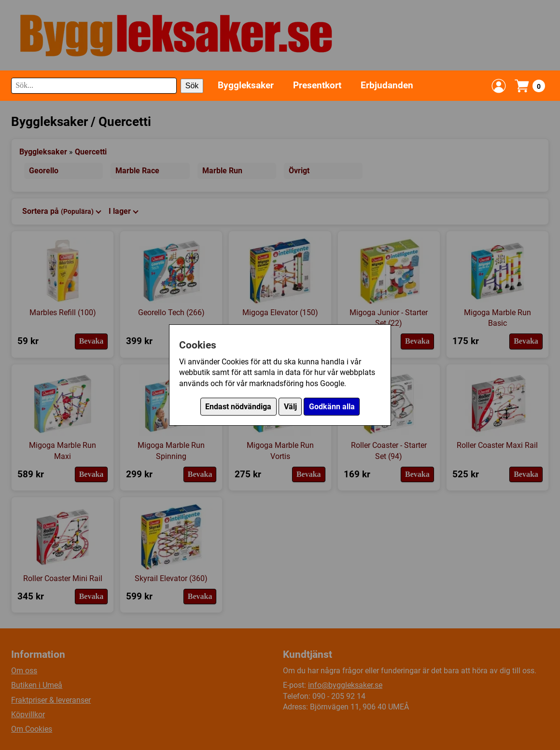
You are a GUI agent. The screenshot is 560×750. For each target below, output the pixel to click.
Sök (192, 86)
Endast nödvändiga (238, 407)
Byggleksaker (246, 85)
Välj (290, 407)
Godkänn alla (332, 407)
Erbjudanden (387, 85)
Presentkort (317, 85)
